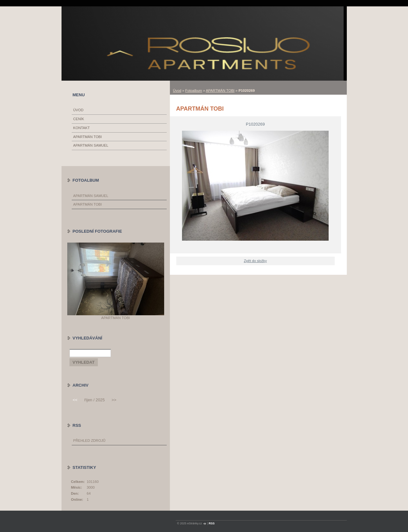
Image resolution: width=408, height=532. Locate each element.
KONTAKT (82, 128)
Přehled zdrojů (89, 441)
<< (75, 400)
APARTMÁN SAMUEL (91, 145)
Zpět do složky (255, 261)
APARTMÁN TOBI (220, 91)
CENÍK (79, 119)
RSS (212, 523)
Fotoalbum (194, 91)
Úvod (177, 91)
